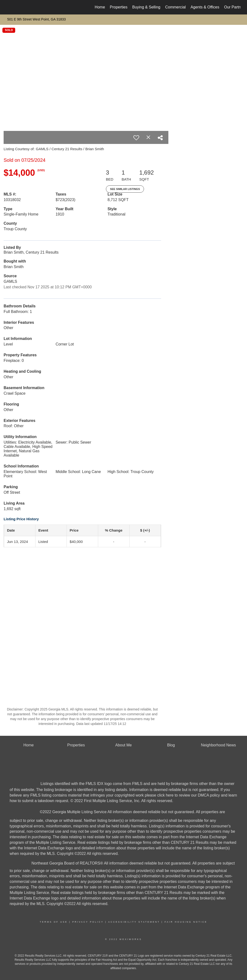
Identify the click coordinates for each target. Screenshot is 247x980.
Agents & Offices (205, 7)
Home (100, 7)
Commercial (175, 7)
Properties (119, 7)
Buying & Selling (146, 7)
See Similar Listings (125, 189)
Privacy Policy (88, 922)
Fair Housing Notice (186, 922)
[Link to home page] (9, 7)
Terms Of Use (54, 922)
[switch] (136, 138)
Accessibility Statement (134, 922)
